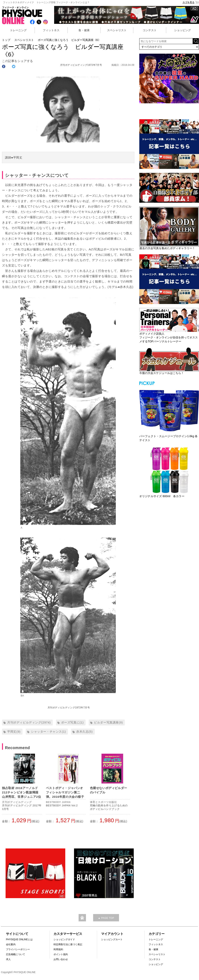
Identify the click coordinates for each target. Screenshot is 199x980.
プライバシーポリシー (18, 949)
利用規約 (58, 949)
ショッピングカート (112, 939)
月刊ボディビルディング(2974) (29, 722)
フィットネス (51, 30)
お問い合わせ (61, 959)
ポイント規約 (61, 954)
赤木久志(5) (84, 732)
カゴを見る (191, 2)
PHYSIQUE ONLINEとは (19, 939)
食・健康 (84, 30)
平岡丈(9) (14, 732)
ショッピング (182, 30)
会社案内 (11, 944)
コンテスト (150, 30)
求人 (8, 959)
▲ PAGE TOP (106, 918)
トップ (6, 40)
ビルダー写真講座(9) (108, 722)
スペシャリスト (117, 30)
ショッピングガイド (64, 939)
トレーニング (18, 30)
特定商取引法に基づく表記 (68, 944)
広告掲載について (16, 954)
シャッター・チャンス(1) (48, 732)
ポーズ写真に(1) (72, 722)
